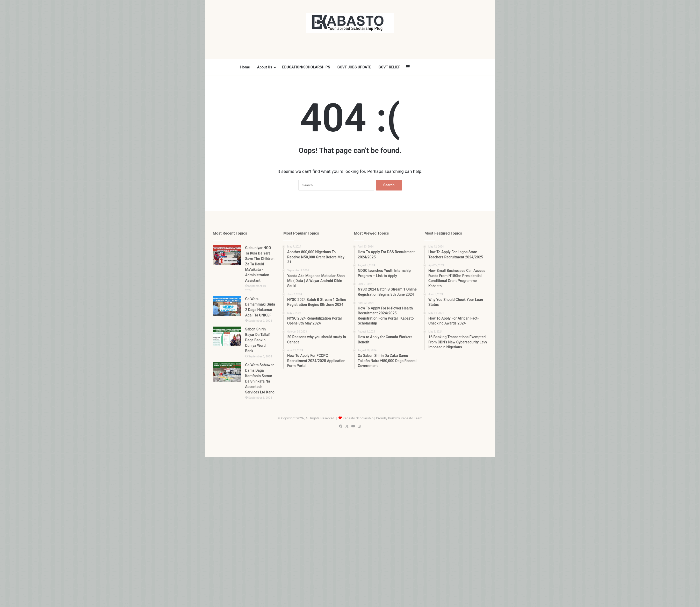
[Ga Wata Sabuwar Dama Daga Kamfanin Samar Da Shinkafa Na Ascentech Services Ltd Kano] (227, 372)
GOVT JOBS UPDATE (354, 67)
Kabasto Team (411, 418)
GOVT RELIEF (389, 67)
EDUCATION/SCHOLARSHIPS (306, 67)
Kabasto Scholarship (358, 418)
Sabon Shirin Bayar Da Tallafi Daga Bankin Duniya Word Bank (258, 340)
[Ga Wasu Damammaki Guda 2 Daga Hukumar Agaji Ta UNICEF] (227, 306)
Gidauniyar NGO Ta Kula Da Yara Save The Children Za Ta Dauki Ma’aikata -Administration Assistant (260, 264)
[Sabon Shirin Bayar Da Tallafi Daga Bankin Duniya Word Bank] (227, 336)
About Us (265, 67)
